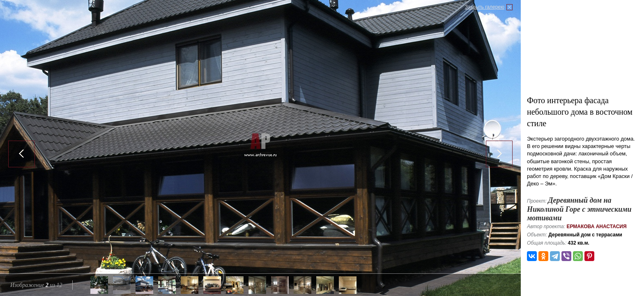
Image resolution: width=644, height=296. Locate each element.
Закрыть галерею (485, 7)
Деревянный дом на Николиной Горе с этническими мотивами (579, 209)
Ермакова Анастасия (596, 227)
